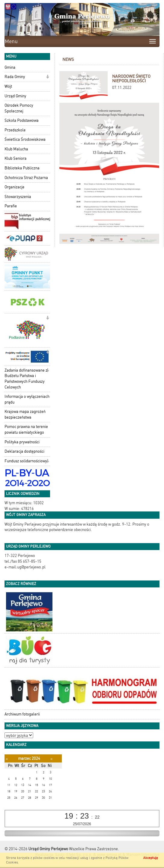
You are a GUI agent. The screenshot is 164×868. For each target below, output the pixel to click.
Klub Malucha (16, 149)
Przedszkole (15, 130)
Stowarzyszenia (18, 197)
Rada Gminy (15, 77)
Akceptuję (151, 858)
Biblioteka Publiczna (22, 168)
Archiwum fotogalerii (22, 714)
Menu (11, 41)
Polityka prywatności (22, 442)
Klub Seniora (16, 158)
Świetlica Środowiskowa (25, 139)
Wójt (8, 86)
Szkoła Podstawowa (22, 120)
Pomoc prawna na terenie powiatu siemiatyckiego (26, 429)
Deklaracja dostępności (24, 451)
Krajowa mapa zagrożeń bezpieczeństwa (25, 414)
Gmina (10, 67)
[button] (47, 77)
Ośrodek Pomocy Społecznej (19, 108)
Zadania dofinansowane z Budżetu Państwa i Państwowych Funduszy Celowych (26, 379)
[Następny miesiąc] (51, 759)
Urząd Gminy (15, 96)
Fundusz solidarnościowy (26, 461)
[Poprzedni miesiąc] (7, 759)
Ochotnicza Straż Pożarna (26, 178)
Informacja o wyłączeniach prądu (27, 399)
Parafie (11, 206)
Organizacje (14, 187)
